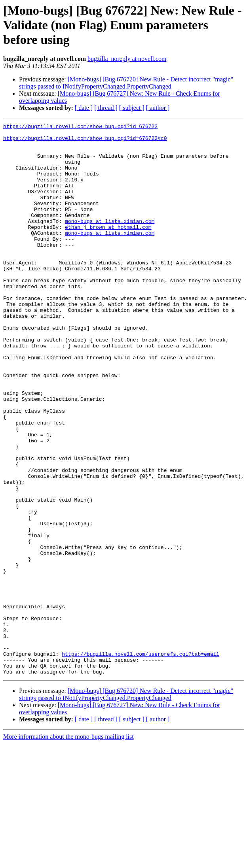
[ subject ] (132, 108)
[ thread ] (106, 108)
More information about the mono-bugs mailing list (68, 847)
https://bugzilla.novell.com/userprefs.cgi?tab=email (141, 760)
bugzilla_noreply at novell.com (127, 59)
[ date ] (84, 108)
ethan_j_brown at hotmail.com (108, 248)
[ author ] (158, 108)
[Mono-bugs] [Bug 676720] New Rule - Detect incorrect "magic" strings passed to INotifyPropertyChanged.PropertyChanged (126, 83)
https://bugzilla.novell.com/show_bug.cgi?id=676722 (80, 127)
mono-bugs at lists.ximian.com (110, 241)
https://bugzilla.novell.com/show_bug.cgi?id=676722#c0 (85, 142)
